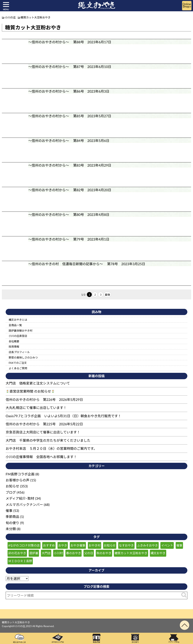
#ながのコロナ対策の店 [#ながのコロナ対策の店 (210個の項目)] (24, 545)
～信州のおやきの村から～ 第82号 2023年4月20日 (70, 190)
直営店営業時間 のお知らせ (30, 391)
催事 (9, 511)
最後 (107, 295)
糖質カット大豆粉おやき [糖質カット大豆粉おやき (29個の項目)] (131, 553)
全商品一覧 (15, 325)
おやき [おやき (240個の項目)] (63, 545)
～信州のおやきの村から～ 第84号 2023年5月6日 (69, 141)
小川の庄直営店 (18, 336)
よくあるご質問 (18, 368)
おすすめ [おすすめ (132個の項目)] (49, 545)
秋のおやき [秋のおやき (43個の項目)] (104, 553)
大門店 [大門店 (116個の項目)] (46, 553)
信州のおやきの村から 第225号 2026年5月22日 (44, 424)
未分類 (11, 529)
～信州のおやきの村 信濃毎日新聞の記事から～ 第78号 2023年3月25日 (87, 264)
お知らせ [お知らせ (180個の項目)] (110, 545)
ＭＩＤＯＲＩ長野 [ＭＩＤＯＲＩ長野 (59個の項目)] (20, 561)
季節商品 (12, 517)
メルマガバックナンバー (24, 505)
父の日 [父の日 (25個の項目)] (89, 553)
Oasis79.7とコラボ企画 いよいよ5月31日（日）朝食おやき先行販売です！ (63, 416)
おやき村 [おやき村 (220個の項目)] (95, 545)
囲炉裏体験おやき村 (21, 331)
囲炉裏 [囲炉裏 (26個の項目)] (34, 553)
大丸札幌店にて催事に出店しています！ (36, 408)
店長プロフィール (19, 352)
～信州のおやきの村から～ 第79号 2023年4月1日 (69, 239)
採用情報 (14, 347)
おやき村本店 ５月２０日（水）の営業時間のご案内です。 (51, 448)
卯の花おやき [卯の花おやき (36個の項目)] (17, 553)
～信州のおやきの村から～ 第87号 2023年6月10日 (70, 67)
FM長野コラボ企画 (20, 474)
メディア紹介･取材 (20, 498)
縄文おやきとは (18, 320)
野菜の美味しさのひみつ (23, 357)
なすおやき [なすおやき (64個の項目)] (126, 545)
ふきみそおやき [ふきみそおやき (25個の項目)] (147, 545)
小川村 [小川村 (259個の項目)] (58, 553)
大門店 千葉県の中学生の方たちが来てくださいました (48, 440)
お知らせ (12, 486)
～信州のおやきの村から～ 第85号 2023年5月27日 (70, 116)
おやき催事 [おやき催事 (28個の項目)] (78, 545)
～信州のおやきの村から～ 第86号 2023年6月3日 (69, 91)
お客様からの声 (18, 480)
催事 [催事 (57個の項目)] (179, 545)
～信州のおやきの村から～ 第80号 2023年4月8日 (69, 215)
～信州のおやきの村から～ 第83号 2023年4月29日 (70, 165)
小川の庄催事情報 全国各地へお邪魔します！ (41, 457)
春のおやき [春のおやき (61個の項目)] (74, 553)
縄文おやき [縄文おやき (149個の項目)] (158, 553)
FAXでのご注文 (18, 363)
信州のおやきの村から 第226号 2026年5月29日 (44, 400)
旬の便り (12, 523)
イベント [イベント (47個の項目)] (167, 545)
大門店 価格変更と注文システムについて (38, 383)
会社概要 (14, 341)
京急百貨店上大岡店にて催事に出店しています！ (43, 432)
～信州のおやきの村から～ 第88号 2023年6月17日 (70, 42)
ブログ (11, 492)
